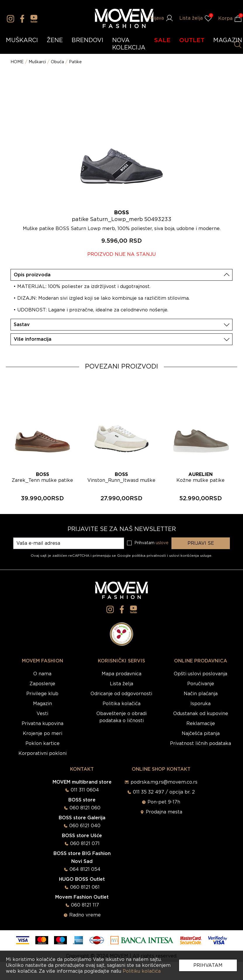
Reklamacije (201, 724)
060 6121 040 (85, 826)
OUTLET (192, 40)
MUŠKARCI (22, 40)
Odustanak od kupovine (201, 714)
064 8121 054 (85, 869)
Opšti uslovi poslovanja (201, 674)
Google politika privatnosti (142, 556)
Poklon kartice (42, 743)
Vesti (42, 714)
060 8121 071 (85, 844)
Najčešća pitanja (201, 734)
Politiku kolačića (142, 971)
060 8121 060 (85, 808)
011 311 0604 (85, 790)
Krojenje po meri (42, 734)
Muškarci (37, 62)
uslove (162, 543)
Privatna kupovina (42, 724)
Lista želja (121, 684)
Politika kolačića (121, 704)
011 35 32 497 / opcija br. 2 (164, 792)
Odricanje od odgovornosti (121, 694)
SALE (162, 40)
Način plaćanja (201, 694)
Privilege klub (42, 694)
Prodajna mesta (164, 812)
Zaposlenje (42, 684)
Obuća (57, 62)
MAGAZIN (228, 40)
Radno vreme (85, 915)
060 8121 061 (85, 887)
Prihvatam (208, 965)
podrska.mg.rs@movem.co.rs (164, 782)
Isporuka (201, 704)
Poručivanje (201, 684)
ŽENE (55, 40)
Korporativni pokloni (42, 753)
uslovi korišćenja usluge (190, 556)
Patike (75, 62)
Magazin (42, 704)
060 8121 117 (85, 905)
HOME (17, 62)
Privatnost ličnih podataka (201, 743)
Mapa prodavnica (121, 674)
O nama (42, 674)
